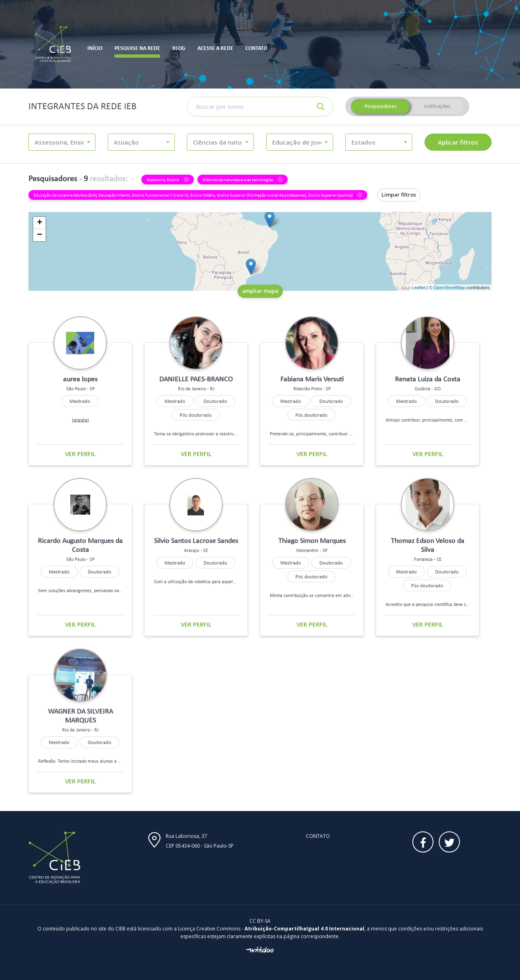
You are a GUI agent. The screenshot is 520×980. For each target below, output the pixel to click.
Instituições (437, 106)
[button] (62, 142)
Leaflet (419, 288)
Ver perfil (80, 454)
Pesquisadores (380, 106)
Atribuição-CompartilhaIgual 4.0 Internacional (304, 929)
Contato (318, 836)
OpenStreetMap (449, 288)
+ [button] (40, 223)
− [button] (40, 235)
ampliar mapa (260, 291)
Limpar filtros (399, 195)
